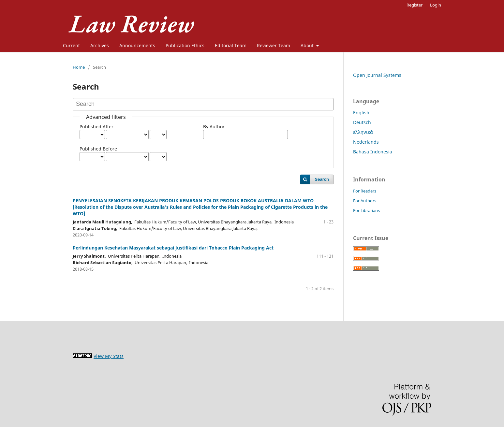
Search (322, 179)
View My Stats (109, 356)
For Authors (365, 201)
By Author (214, 127)
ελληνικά (363, 132)
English (361, 113)
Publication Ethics (185, 45)
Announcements (137, 45)
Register (415, 5)
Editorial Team (231, 45)
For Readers (365, 191)
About (308, 45)
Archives (100, 45)
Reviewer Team (274, 45)
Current (71, 45)
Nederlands (366, 142)
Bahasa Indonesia (373, 152)
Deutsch (362, 122)
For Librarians (366, 210)
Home (79, 67)
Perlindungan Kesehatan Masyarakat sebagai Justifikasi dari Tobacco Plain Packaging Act (173, 248)
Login (436, 5)
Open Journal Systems (377, 75)
